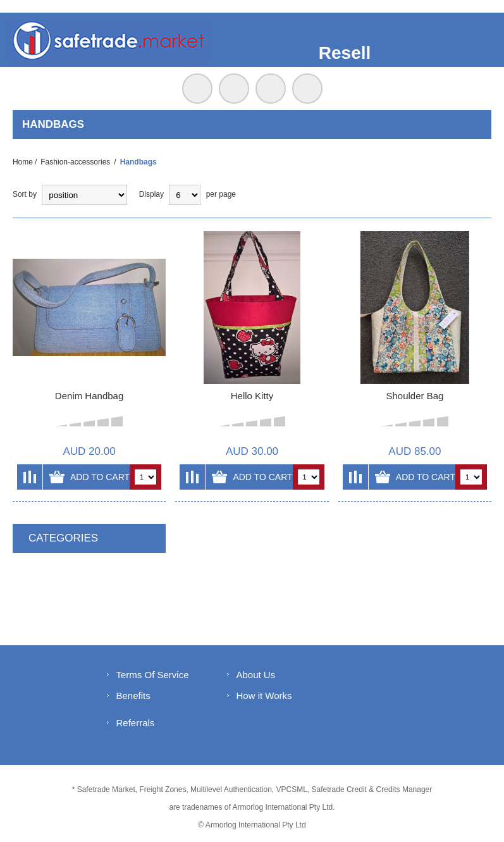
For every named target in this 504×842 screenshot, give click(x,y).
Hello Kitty (252, 396)
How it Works (264, 696)
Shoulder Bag (415, 396)
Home (23, 162)
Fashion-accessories (75, 162)
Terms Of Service (153, 675)
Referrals (136, 723)
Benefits (133, 696)
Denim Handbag (89, 396)
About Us (256, 675)
